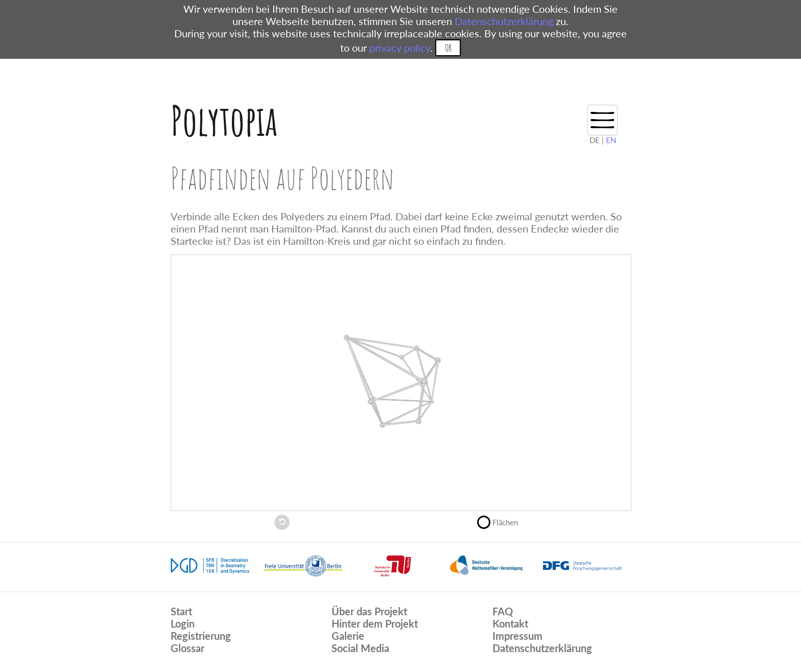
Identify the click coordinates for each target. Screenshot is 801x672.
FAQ (503, 611)
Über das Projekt (369, 611)
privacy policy (400, 48)
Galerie (348, 636)
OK (448, 48)
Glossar (187, 648)
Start (181, 611)
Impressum (517, 636)
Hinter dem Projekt (375, 623)
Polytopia (224, 120)
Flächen (502, 521)
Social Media (360, 648)
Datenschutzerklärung (504, 21)
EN (611, 140)
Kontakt (510, 623)
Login (183, 623)
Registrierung (201, 636)
